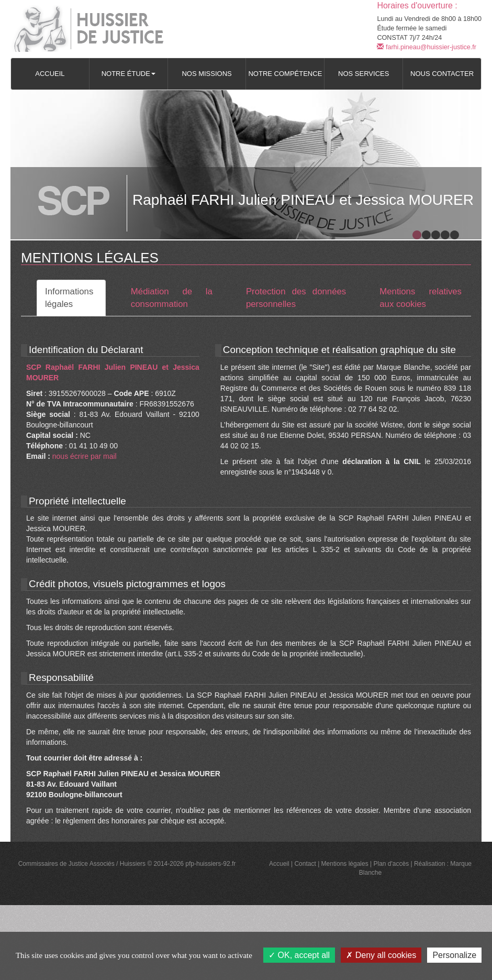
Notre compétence (285, 74)
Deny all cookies (381, 955)
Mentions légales (345, 864)
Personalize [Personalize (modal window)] (454, 955)
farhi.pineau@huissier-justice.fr (427, 47)
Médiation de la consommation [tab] (172, 298)
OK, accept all (299, 955)
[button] (128, 74)
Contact (305, 864)
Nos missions (206, 74)
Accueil (50, 74)
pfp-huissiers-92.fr (210, 864)
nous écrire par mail (85, 456)
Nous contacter (442, 74)
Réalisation (429, 864)
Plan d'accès (391, 864)
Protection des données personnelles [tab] (296, 298)
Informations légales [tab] (69, 298)
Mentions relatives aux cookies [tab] (421, 298)
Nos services (364, 74)
